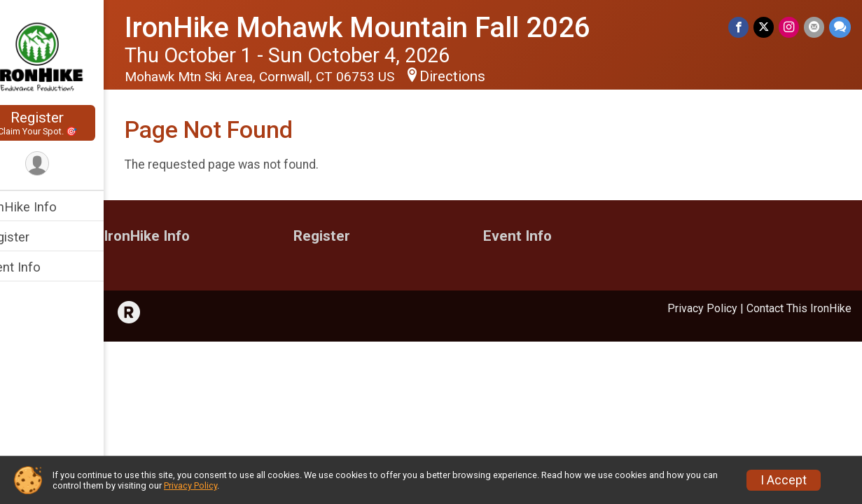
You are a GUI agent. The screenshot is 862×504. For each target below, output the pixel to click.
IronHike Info (49, 207)
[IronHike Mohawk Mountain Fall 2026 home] (67, 54)
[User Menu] (67, 164)
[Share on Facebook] (741, 28)
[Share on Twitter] (766, 28)
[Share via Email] (815, 28)
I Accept (784, 480)
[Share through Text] (840, 28)
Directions (482, 76)
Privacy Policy (702, 308)
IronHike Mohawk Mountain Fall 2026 (387, 28)
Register (67, 123)
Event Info (41, 267)
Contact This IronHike (799, 308)
